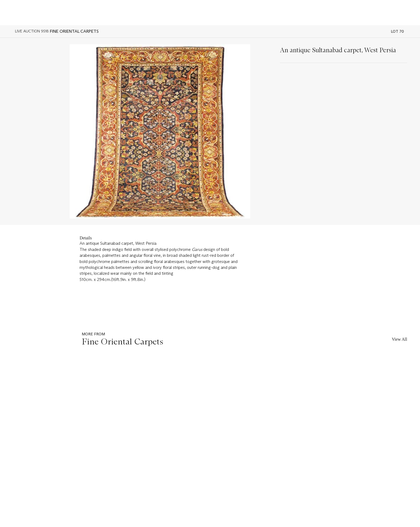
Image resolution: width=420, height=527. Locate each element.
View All (400, 339)
